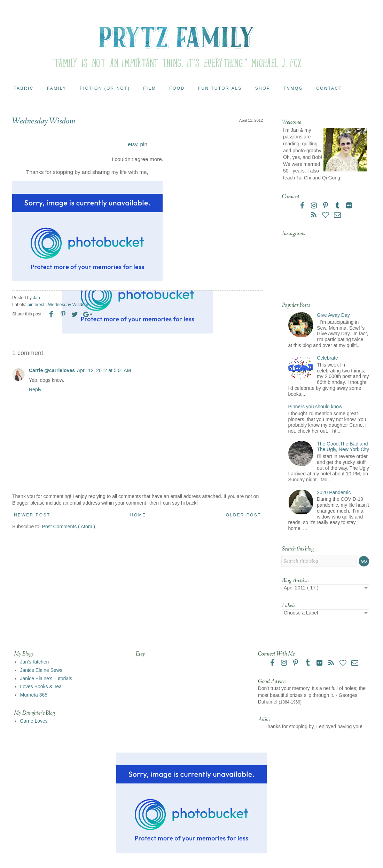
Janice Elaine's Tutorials (46, 678)
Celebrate (327, 358)
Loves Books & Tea (41, 686)
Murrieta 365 (34, 695)
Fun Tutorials (220, 88)
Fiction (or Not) (105, 88)
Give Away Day (333, 315)
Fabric (24, 88)
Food (177, 88)
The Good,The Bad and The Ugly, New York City (343, 447)
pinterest (37, 305)
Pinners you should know (315, 407)
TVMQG (293, 88)
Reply (35, 389)
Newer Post (32, 515)
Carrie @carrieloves (52, 370)
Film (150, 88)
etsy (132, 144)
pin (144, 144)
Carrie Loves (34, 721)
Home (138, 515)
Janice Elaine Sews (41, 670)
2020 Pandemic (334, 492)
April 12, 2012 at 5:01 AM (104, 370)
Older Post (244, 515)
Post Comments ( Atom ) (69, 527)
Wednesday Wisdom (68, 305)
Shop (263, 88)
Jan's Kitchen (35, 662)
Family (57, 88)
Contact (329, 88)
